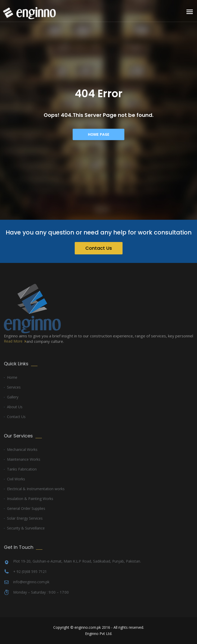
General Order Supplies (26, 508)
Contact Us (99, 248)
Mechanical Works (22, 449)
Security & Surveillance (26, 528)
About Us (15, 407)
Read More (13, 341)
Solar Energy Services (25, 518)
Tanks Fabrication (22, 469)
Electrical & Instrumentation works (36, 489)
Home (12, 377)
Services (14, 387)
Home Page (99, 134)
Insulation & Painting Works (30, 499)
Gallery (13, 397)
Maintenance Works (24, 459)
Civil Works (16, 479)
